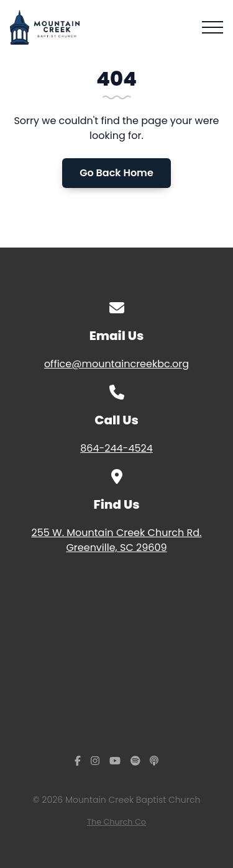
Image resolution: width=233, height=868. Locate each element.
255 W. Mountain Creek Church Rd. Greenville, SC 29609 (116, 540)
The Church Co (116, 822)
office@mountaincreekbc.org (116, 364)
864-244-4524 (116, 448)
